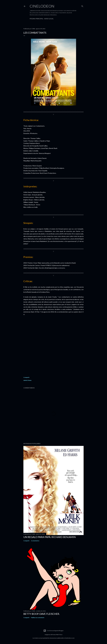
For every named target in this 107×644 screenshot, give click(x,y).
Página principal (36, 19)
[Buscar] (82, 6)
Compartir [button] (26, 377)
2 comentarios (35, 541)
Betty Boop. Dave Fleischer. (42, 614)
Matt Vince (59, 635)
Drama (29, 380)
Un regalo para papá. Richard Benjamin (50, 537)
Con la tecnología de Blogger (53, 631)
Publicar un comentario (38, 618)
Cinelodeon (42, 6)
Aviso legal (49, 19)
